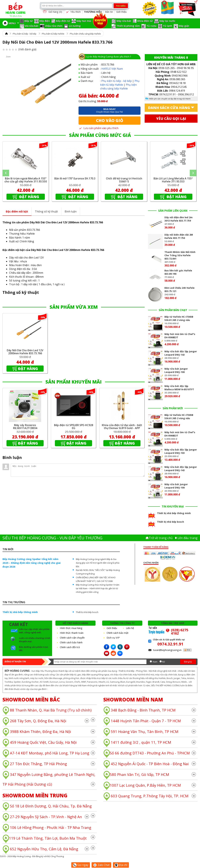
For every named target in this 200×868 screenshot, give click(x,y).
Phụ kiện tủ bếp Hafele (53, 34)
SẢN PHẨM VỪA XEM (74, 307)
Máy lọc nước (167, 21)
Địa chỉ (121, 865)
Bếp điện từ (63, 21)
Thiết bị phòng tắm (128, 26)
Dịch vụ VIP (113, 638)
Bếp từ (29, 21)
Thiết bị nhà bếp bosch (87, 612)
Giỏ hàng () (52, 12)
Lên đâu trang (188, 538)
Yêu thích (73, 12)
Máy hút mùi (84, 21)
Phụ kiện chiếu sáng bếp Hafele (85, 34)
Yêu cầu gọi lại (171, 119)
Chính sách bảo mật (118, 633)
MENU (14, 23)
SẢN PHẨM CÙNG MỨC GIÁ (100, 135)
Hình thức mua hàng (71, 628)
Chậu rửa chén (54, 26)
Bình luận (71, 211)
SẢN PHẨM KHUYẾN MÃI (74, 382)
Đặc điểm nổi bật (17, 211)
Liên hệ (130, 628)
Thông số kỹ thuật (46, 211)
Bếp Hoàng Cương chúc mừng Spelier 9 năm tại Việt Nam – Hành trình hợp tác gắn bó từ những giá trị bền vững (98, 588)
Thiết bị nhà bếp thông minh (20, 612)
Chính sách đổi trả (70, 647)
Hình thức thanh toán (72, 633)
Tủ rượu (151, 26)
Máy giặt (184, 26)
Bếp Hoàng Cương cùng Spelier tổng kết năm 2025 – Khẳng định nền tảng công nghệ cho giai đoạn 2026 (31, 563)
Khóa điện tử (145, 21)
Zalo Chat (101, 865)
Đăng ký (188, 662)
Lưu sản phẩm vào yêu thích (98, 128)
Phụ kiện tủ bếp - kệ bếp (25, 34)
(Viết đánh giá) (19, 49)
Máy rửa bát (124, 21)
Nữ (163, 662)
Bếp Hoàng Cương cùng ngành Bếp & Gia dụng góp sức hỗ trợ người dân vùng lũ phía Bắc (98, 563)
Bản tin (109, 12)
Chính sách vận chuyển (72, 638)
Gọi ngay (81, 865)
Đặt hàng (29, 197)
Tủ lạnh (168, 26)
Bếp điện (45, 21)
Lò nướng (75, 26)
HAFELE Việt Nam (112, 69)
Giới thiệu (121, 12)
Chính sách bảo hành (71, 642)
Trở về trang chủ (161, 538)
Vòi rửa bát (32, 26)
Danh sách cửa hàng (169, 108)
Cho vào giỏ (110, 120)
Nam (155, 662)
